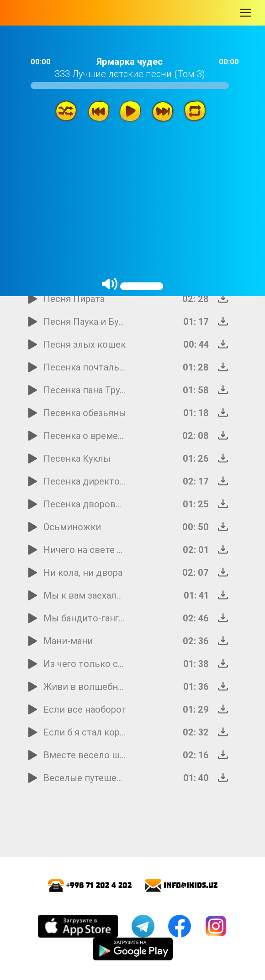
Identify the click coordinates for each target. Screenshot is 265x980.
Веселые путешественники (85, 778)
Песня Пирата (74, 299)
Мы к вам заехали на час (85, 595)
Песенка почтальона (85, 367)
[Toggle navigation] (245, 13)
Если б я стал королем (85, 732)
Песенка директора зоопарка (85, 481)
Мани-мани (68, 641)
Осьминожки (72, 527)
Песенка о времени (85, 435)
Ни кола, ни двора (83, 572)
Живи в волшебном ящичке (85, 686)
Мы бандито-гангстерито (85, 618)
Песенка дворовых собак (85, 504)
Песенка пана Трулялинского (85, 390)
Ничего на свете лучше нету (85, 550)
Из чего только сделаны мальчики (85, 664)
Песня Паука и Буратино (85, 321)
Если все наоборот (85, 709)
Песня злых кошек (85, 344)
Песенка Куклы (77, 458)
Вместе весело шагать (85, 755)
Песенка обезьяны (85, 413)
